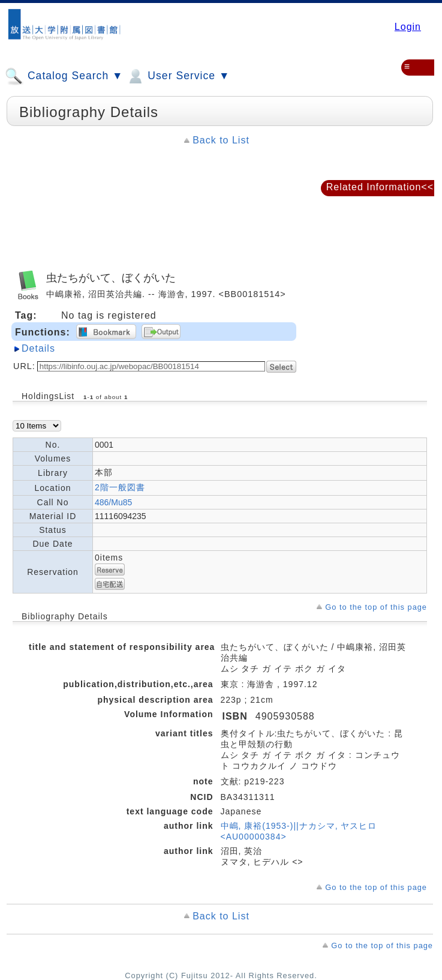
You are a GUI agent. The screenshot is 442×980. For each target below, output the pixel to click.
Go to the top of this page (376, 607)
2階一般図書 (120, 487)
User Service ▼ (178, 76)
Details (38, 348)
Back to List (221, 140)
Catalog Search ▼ (64, 76)
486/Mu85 (113, 502)
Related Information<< (380, 187)
